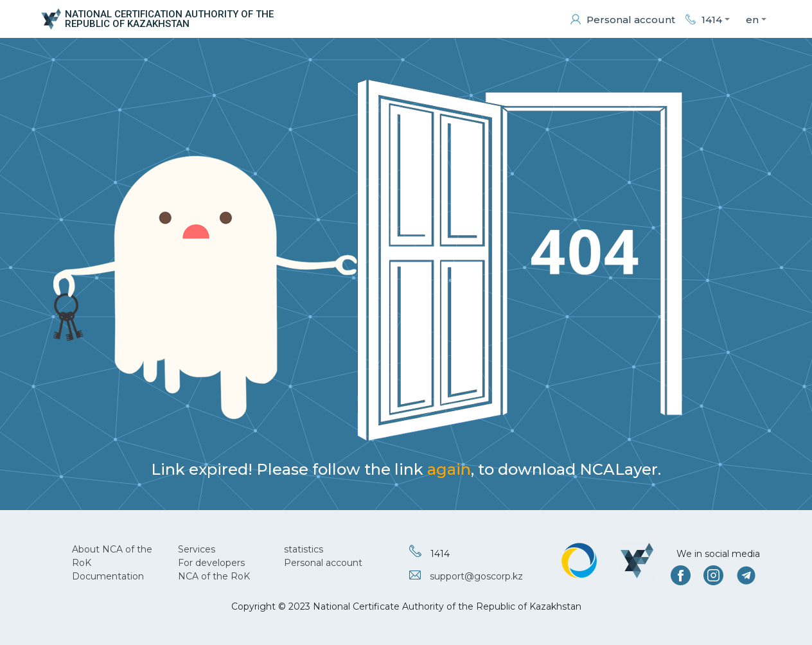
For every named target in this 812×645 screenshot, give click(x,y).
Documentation (108, 576)
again (449, 469)
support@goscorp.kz (476, 576)
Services (197, 549)
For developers (211, 563)
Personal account (323, 563)
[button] (708, 19)
